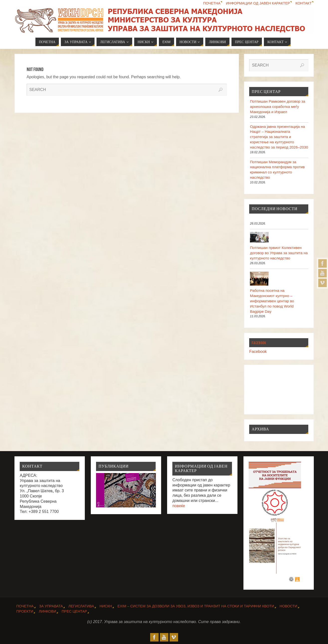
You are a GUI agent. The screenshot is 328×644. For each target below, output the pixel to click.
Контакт (304, 3)
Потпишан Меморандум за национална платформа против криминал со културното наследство (277, 170)
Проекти (25, 611)
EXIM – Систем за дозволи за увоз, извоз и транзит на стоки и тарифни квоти (196, 606)
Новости (288, 606)
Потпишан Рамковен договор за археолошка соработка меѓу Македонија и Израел (277, 107)
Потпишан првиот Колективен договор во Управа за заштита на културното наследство (279, 253)
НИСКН (106, 606)
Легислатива (81, 606)
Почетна (212, 3)
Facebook (259, 343)
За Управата (51, 606)
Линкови (47, 611)
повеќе (179, 506)
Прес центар (74, 611)
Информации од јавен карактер (258, 3)
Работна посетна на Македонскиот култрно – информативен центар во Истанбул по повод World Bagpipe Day (272, 301)
